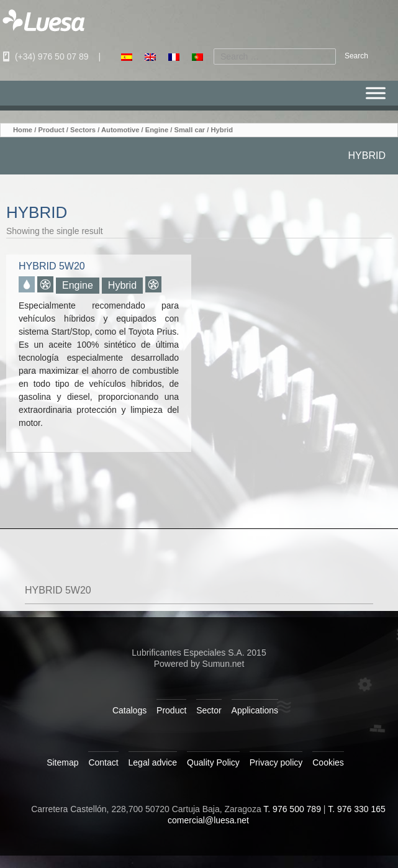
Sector (209, 710)
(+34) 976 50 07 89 (44, 57)
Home (23, 130)
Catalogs (129, 710)
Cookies (328, 762)
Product (51, 130)
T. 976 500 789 (292, 809)
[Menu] (376, 93)
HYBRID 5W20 (58, 590)
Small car (189, 130)
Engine (157, 130)
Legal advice (153, 762)
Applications (255, 710)
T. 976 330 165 (357, 809)
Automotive (120, 130)
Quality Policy (213, 762)
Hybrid (122, 285)
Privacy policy (276, 762)
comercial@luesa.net (208, 820)
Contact (103, 762)
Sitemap (62, 762)
